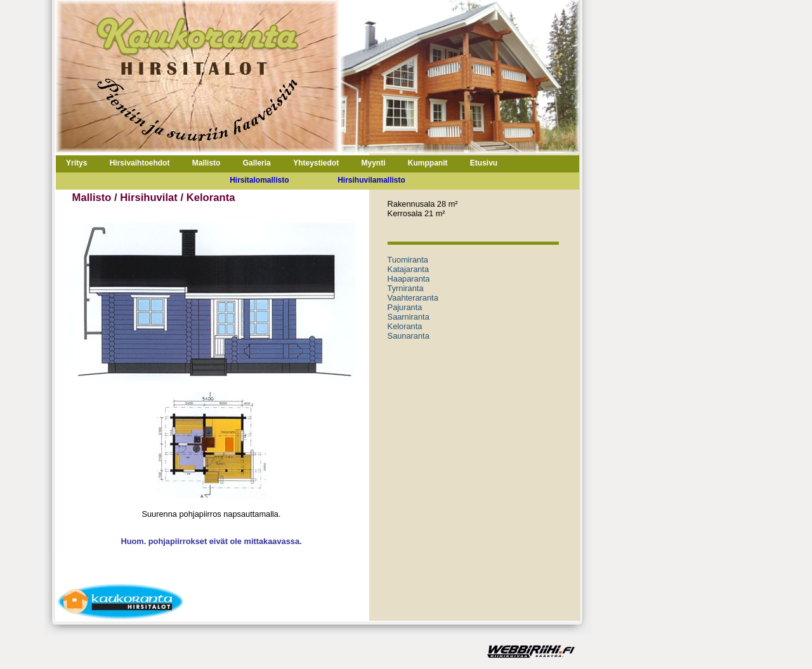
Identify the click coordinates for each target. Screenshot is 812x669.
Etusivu (484, 163)
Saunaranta (409, 336)
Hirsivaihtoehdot (140, 163)
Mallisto (206, 163)
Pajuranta (405, 307)
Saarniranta (409, 317)
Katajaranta (408, 269)
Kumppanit (428, 163)
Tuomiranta (408, 260)
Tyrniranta (406, 288)
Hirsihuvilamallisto (371, 180)
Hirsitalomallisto (259, 180)
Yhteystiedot (316, 163)
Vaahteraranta (413, 298)
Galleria (257, 163)
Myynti (373, 163)
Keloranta (405, 326)
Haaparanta (409, 279)
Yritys (76, 163)
